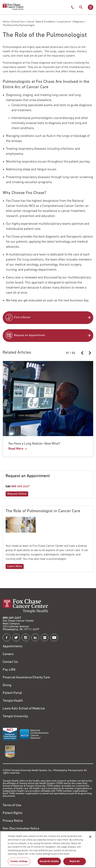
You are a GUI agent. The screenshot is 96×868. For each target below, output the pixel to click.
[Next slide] (90, 353)
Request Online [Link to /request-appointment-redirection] (17, 494)
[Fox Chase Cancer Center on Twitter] (16, 638)
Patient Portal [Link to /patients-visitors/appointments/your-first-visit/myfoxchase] (12, 693)
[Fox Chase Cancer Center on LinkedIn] (35, 638)
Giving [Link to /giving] (7, 685)
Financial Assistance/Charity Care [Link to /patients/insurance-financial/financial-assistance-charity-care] (26, 678)
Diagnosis (78, 22)
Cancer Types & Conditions (41, 22)
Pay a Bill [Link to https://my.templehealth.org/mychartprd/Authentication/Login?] (9, 670)
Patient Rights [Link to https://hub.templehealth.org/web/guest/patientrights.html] (13, 813)
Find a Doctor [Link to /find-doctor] (22, 317)
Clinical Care (18, 22)
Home (6, 22)
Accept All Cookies (49, 863)
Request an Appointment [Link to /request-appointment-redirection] (29, 335)
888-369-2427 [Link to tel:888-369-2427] (20, 487)
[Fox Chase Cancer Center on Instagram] (26, 638)
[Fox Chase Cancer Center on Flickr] (45, 638)
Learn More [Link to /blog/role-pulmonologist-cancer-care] (15, 566)
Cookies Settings (19, 863)
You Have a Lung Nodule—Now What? (34, 444)
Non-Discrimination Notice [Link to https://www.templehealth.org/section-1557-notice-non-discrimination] (21, 829)
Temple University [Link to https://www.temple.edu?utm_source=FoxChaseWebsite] (15, 716)
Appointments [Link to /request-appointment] (13, 646)
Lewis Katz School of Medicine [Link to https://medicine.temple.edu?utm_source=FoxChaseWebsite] (24, 709)
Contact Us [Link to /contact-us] (10, 662)
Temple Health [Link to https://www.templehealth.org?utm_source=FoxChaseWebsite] (13, 701)
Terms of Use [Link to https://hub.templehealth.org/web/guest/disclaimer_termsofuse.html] (12, 805)
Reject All (75, 863)
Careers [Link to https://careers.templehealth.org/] (8, 654)
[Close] (90, 839)
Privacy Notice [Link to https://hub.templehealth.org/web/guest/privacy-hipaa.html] (13, 821)
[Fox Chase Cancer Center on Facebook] (7, 638)
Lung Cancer (64, 22)
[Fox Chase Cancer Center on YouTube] (54, 638)
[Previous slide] (82, 353)
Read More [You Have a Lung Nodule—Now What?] (16, 449)
